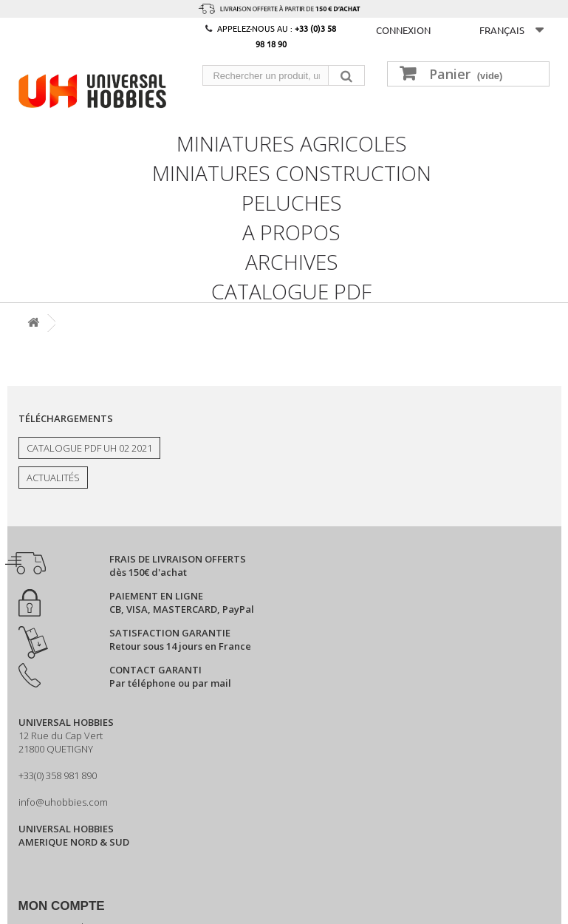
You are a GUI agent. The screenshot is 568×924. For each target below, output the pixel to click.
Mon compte (62, 906)
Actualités (53, 478)
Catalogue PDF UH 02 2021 (89, 448)
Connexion (403, 30)
